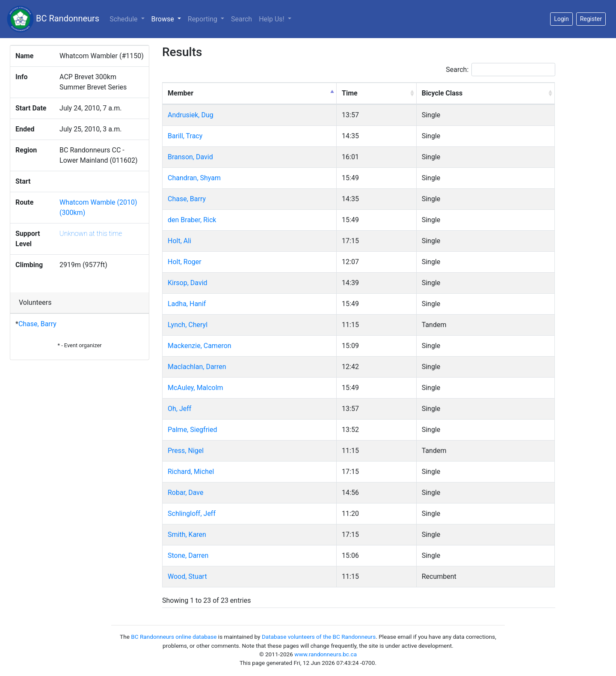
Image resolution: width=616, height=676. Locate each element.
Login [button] (561, 19)
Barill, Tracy (185, 136)
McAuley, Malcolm (195, 388)
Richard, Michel (191, 472)
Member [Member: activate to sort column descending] (181, 93)
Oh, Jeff (179, 409)
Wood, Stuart (187, 576)
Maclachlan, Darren (197, 367)
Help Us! (272, 19)
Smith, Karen (187, 535)
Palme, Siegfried (192, 430)
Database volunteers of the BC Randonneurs (319, 637)
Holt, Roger (185, 262)
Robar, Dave (185, 493)
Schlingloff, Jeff (192, 514)
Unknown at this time (91, 234)
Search (241, 19)
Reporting (203, 19)
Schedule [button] (124, 19)
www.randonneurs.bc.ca (326, 654)
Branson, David (190, 157)
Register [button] (591, 19)
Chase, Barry (37, 324)
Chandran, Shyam (194, 178)
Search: (500, 70)
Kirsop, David (188, 283)
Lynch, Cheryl (188, 325)
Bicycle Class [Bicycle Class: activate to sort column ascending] (442, 93)
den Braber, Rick (192, 220)
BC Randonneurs (53, 19)
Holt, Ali (179, 241)
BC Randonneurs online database (174, 637)
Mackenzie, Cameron (200, 346)
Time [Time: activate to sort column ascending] (350, 93)
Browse (168, 18)
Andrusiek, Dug (191, 115)
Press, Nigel (186, 451)
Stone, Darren (188, 555)
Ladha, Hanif (187, 304)
